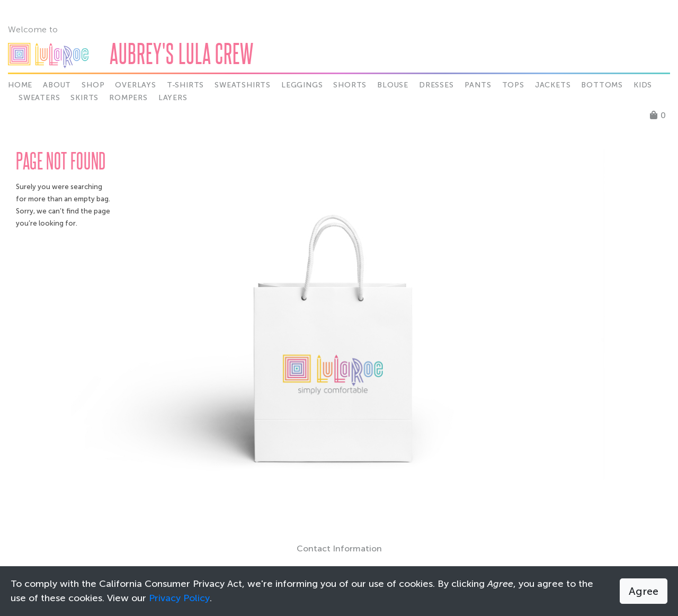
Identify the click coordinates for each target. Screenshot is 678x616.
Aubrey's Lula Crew (182, 53)
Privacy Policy (179, 598)
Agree (644, 591)
